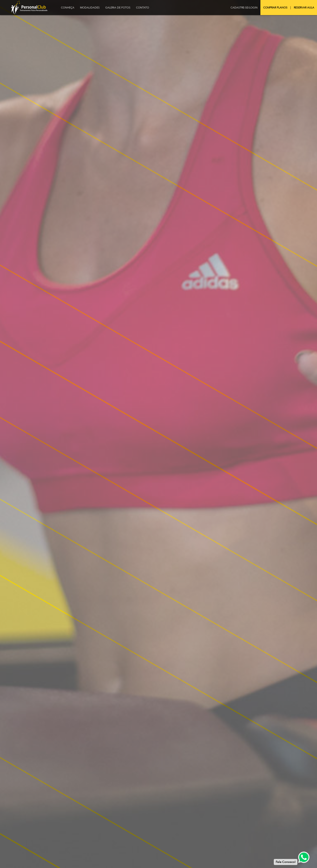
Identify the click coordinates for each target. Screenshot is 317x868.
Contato (143, 8)
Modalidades (90, 8)
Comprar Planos (275, 8)
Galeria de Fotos (118, 8)
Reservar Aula (304, 8)
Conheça (68, 8)
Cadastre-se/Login (244, 8)
